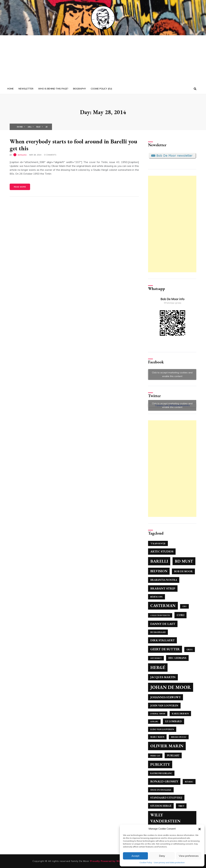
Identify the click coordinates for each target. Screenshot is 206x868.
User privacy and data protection (169, 862)
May (38, 127)
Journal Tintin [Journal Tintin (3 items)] (158, 714)
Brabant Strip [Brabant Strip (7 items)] (163, 588)
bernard (22, 155)
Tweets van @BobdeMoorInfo (172, 405)
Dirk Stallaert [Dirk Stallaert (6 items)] (162, 640)
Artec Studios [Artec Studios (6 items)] (162, 551)
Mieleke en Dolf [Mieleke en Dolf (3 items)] (179, 737)
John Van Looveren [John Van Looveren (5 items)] (164, 706)
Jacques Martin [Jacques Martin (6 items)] (163, 677)
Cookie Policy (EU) (101, 89)
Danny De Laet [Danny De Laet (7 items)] (163, 624)
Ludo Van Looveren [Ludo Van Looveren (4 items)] (162, 729)
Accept (135, 856)
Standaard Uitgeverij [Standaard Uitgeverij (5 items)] (166, 798)
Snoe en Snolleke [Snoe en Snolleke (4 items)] (161, 790)
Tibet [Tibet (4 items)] (181, 806)
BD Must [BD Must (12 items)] (184, 561)
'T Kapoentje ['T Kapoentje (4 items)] (158, 543)
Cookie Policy (146, 862)
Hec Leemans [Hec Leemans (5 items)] (177, 658)
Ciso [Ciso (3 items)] (184, 606)
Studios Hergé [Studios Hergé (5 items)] (161, 806)
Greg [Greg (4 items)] (190, 649)
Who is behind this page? (53, 89)
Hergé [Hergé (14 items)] (158, 667)
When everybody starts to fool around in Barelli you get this (73, 145)
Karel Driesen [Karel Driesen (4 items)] (180, 714)
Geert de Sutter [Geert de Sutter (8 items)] (165, 649)
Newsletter (26, 89)
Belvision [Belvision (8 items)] (159, 571)
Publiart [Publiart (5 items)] (173, 755)
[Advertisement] (103, 60)
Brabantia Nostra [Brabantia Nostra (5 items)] (164, 580)
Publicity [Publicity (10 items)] (160, 764)
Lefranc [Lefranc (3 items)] (154, 722)
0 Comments (50, 155)
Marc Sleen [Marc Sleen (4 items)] (157, 737)
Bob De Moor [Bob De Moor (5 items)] (183, 571)
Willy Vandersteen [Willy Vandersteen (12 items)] (165, 818)
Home (10, 89)
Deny (162, 856)
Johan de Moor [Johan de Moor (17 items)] (171, 687)
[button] (200, 829)
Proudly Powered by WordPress (110, 861)
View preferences (189, 856)
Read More (20, 187)
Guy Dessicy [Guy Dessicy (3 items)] (156, 658)
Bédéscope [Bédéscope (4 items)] (157, 597)
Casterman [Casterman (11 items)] (163, 606)
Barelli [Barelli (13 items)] (159, 561)
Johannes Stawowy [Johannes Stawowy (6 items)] (166, 697)
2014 (29, 127)
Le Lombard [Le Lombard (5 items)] (173, 721)
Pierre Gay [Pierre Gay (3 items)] (155, 756)
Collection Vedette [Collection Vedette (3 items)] (160, 615)
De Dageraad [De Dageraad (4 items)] (158, 632)
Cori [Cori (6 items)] (180, 615)
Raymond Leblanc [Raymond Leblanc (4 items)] (161, 773)
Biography (80, 89)
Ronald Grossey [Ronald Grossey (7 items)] (164, 781)
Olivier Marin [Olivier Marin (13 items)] (167, 746)
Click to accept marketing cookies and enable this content (172, 374)
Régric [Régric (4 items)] (189, 782)
